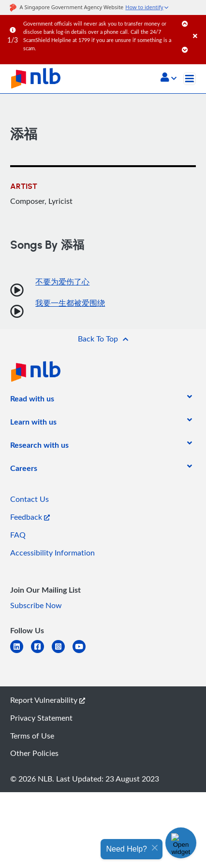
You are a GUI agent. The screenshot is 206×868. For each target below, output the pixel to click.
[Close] (198, 26)
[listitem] (32, 400)
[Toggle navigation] (190, 79)
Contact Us (29, 499)
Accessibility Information (52, 553)
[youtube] (83, 652)
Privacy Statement (41, 718)
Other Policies (34, 753)
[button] (169, 78)
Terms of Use (32, 736)
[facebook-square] (41, 652)
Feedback (30, 517)
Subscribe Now (36, 605)
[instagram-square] (62, 652)
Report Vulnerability (48, 700)
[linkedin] (21, 652)
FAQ (18, 535)
